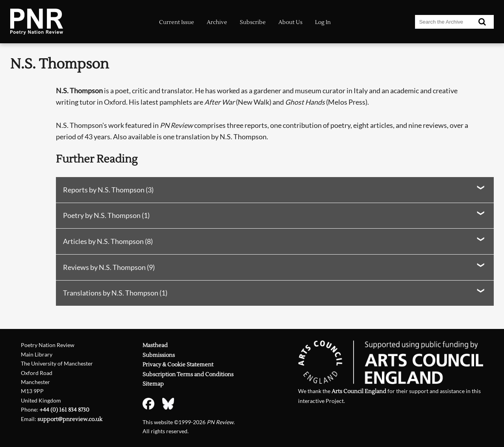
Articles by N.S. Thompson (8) (108, 241)
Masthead (155, 345)
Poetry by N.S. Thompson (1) (106, 215)
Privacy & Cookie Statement (178, 365)
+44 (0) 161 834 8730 (64, 410)
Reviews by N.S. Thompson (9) (109, 267)
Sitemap (153, 384)
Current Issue (177, 22)
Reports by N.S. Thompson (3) (108, 190)
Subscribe (253, 22)
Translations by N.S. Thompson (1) (115, 293)
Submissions (159, 355)
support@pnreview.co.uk (70, 419)
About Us (290, 22)
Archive (217, 22)
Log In (323, 22)
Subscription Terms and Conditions (188, 374)
